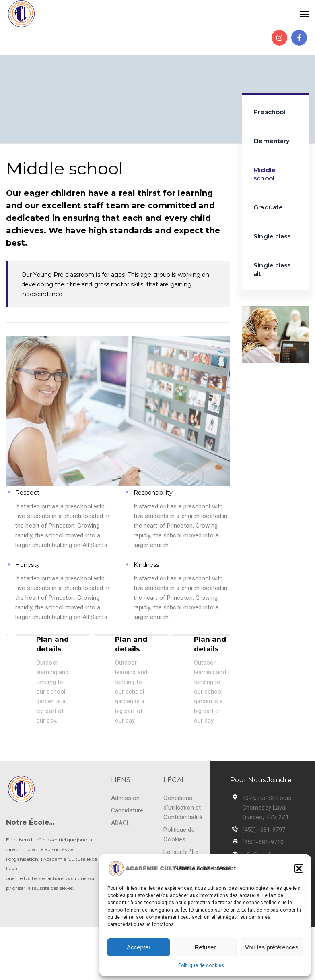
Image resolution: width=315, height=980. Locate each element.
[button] (299, 868)
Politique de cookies (201, 965)
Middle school (265, 174)
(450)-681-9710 (263, 842)
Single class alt (272, 269)
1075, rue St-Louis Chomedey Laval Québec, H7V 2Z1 (267, 808)
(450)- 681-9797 (264, 830)
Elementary (272, 141)
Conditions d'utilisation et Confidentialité (183, 808)
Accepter (139, 947)
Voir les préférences (272, 947)
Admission (125, 798)
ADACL (121, 823)
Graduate (268, 207)
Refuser (205, 947)
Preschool (269, 112)
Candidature (127, 810)
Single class (272, 236)
